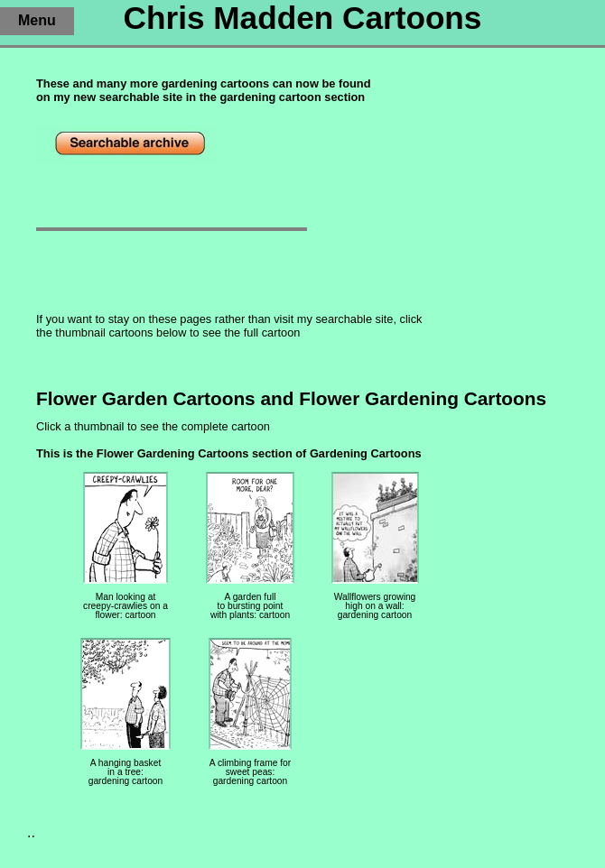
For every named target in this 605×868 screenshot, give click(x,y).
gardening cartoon (270, 97)
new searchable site (128, 97)
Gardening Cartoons (366, 453)
